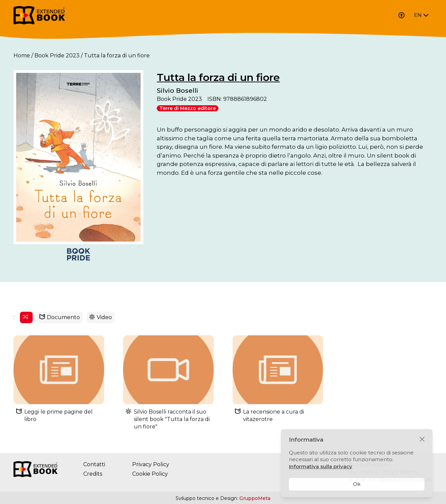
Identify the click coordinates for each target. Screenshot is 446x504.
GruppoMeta (255, 499)
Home (22, 55)
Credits (93, 474)
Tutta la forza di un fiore (219, 77)
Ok (357, 484)
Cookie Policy (150, 474)
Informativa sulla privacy (321, 466)
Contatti (94, 465)
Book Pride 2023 (57, 55)
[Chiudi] (422, 440)
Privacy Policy (151, 465)
